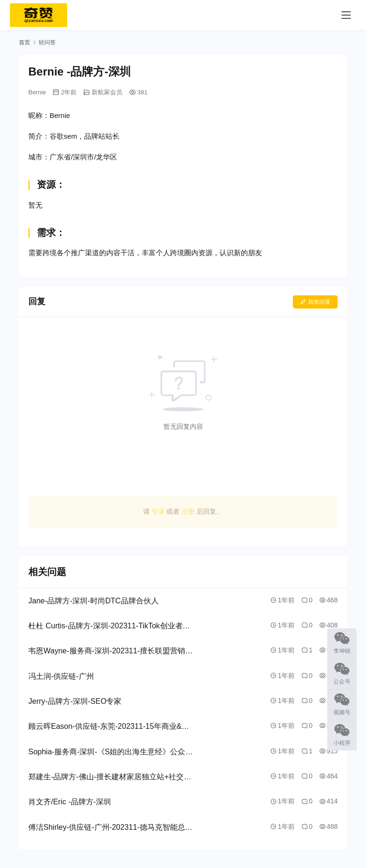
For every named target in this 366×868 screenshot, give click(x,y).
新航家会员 (107, 92)
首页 (25, 42)
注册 (188, 511)
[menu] (346, 15)
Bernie (37, 92)
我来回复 (315, 302)
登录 (158, 511)
